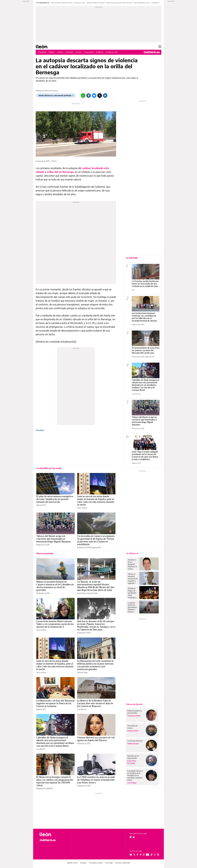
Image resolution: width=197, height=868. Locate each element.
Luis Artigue (132, 783)
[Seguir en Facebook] (137, 855)
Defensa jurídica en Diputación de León (62, 3)
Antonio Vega (82, 672)
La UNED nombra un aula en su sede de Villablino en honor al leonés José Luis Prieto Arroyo (96, 780)
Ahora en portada (45, 553)
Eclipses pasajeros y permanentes (135, 712)
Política (52, 52)
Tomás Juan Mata (134, 716)
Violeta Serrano (133, 744)
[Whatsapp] (83, 96)
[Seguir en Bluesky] (131, 855)
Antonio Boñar (133, 731)
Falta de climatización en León (142, 3)
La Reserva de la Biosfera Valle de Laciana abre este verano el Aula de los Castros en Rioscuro (95, 703)
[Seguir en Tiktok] (152, 855)
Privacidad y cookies (96, 863)
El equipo (83, 863)
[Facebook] (89, 96)
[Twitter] (100, 96)
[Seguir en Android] (131, 837)
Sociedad (69, 52)
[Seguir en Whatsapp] (155, 855)
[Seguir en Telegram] (140, 855)
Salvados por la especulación (133, 757)
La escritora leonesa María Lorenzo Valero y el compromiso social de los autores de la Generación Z (55, 624)
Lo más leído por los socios (49, 468)
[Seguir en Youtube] (147, 855)
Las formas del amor (135, 741)
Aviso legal (109, 863)
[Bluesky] (94, 96)
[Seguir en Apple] (134, 837)
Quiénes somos (72, 863)
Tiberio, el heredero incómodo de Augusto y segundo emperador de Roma (133, 579)
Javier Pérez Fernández (132, 762)
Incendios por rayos (79, 3)
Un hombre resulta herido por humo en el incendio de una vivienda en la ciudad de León (145, 284)
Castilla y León (112, 52)
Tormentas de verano (132, 727)
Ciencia (78, 52)
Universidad (89, 52)
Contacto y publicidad (122, 863)
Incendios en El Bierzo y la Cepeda (95, 3)
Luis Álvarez (82, 709)
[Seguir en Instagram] (144, 855)
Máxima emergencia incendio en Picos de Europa (119, 3)
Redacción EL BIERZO (45, 788)
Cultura (60, 52)
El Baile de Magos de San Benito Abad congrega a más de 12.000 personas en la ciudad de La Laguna (132, 593)
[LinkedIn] (105, 96)
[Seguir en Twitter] (134, 855)
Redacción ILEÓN (43, 545)
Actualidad (42, 52)
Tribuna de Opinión (134, 704)
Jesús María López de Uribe (87, 593)
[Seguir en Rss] (158, 855)
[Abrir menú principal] (160, 47)
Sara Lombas (82, 508)
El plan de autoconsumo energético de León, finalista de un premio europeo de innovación (55, 499)
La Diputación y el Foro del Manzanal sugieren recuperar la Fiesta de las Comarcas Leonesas (55, 703)
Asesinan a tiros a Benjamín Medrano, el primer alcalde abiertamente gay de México (133, 564)
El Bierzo (100, 52)
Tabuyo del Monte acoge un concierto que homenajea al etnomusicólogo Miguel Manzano (54, 539)
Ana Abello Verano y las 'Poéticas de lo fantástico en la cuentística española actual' (135, 775)
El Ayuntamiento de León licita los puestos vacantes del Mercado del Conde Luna (146, 350)
